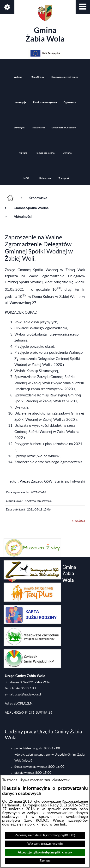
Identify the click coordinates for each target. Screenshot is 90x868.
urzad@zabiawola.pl (28, 694)
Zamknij (45, 861)
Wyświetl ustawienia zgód (45, 844)
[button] (83, 7)
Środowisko (38, 198)
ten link (60, 824)
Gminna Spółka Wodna (31, 208)
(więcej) (27, 761)
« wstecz (79, 521)
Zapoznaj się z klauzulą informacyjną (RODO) (45, 835)
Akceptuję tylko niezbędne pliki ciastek (45, 852)
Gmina (45, 24)
